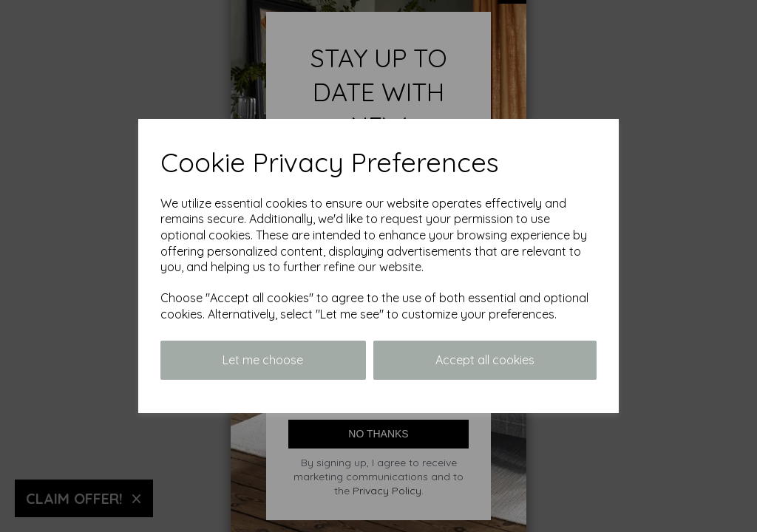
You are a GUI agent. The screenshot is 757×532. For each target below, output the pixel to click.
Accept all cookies (485, 360)
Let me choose (263, 360)
